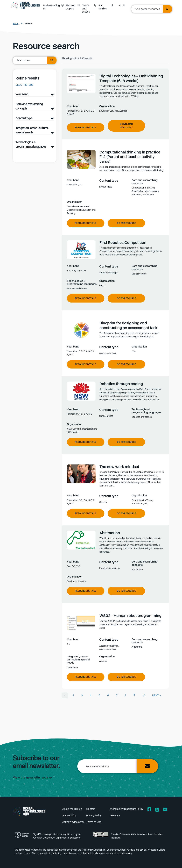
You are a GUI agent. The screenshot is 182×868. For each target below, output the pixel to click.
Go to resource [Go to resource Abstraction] (126, 591)
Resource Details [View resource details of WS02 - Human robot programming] (86, 677)
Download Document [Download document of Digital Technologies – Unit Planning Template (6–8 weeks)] (126, 126)
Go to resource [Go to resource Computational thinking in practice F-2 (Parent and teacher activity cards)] (126, 223)
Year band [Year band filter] (22, 94)
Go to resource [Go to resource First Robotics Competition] (126, 298)
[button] (63, 5)
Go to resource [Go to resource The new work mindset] (126, 513)
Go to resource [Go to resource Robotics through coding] (126, 442)
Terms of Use (94, 822)
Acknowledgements (73, 822)
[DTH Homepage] (25, 10)
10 (144, 695)
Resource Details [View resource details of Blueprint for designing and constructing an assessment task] (86, 364)
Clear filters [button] (24, 85)
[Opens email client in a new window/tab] (165, 810)
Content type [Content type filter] (24, 118)
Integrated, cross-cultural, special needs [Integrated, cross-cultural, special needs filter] (32, 130)
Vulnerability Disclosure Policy (127, 809)
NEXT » (157, 695)
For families (103, 7)
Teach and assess (86, 9)
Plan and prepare (70, 7)
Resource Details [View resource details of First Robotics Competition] (86, 298)
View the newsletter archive (32, 777)
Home (16, 24)
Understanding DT (51, 7)
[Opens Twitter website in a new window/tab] (157, 810)
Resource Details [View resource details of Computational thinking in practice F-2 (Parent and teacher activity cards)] (86, 223)
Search (28, 24)
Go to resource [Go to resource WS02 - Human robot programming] (126, 677)
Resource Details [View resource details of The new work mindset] (86, 513)
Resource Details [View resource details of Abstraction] (86, 591)
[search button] (52, 60)
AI (120, 5)
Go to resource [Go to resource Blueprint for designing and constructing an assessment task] (126, 364)
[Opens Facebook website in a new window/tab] (149, 810)
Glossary (115, 815)
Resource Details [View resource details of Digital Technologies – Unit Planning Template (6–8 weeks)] (86, 127)
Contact (91, 809)
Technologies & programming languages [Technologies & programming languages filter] (31, 144)
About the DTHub (72, 809)
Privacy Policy (94, 815)
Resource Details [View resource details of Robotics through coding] (86, 442)
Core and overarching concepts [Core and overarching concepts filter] (29, 106)
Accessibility (69, 815)
